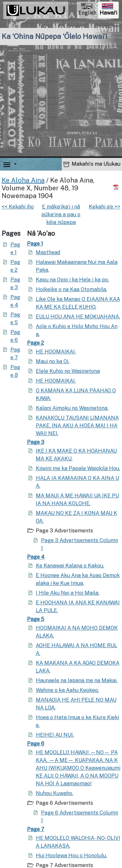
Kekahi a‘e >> (105, 207)
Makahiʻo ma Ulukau (92, 164)
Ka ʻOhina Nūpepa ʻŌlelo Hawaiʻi (54, 36)
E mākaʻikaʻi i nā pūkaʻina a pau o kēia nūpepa (61, 214)
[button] (14, 164)
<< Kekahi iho (18, 207)
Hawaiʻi (109, 10)
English (87, 10)
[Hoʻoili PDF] (117, 187)
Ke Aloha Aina (23, 180)
